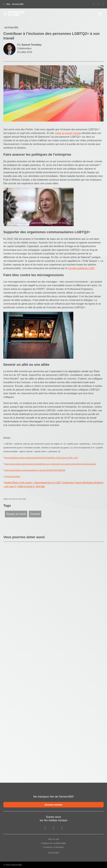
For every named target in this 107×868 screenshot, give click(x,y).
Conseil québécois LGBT (81, 268)
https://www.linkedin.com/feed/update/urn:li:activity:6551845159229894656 (35, 470)
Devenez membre (53, 805)
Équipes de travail (16, 514)
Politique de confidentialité (54, 843)
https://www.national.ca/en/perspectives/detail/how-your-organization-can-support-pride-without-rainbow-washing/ (50, 464)
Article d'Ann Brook (12, 477)
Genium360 (53, 853)
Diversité (35, 514)
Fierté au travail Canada (68, 133)
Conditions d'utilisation (54, 847)
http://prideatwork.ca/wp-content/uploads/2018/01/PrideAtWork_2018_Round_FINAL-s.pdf (41, 458)
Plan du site (53, 839)
